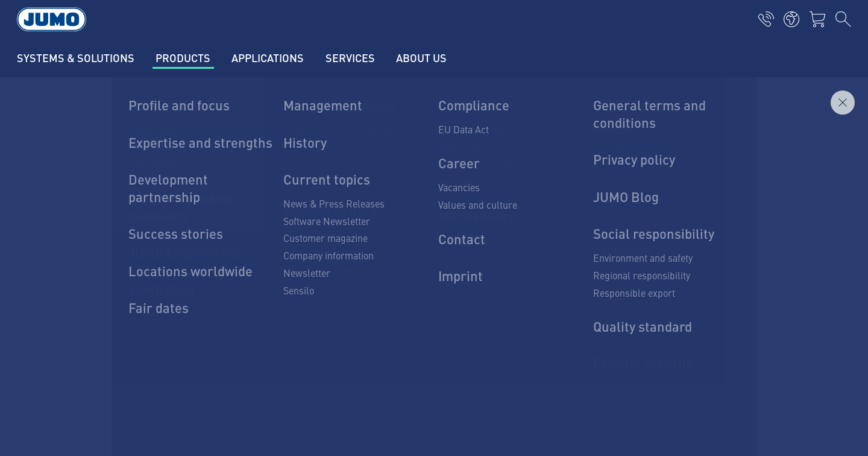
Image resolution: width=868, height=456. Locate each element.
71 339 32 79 (149, 288)
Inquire (825, 144)
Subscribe (738, 294)
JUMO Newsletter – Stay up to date (524, 275)
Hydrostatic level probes (321, 299)
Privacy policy (121, 390)
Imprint (107, 367)
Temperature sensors (316, 229)
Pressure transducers (317, 276)
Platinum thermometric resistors (340, 252)
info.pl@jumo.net (157, 318)
